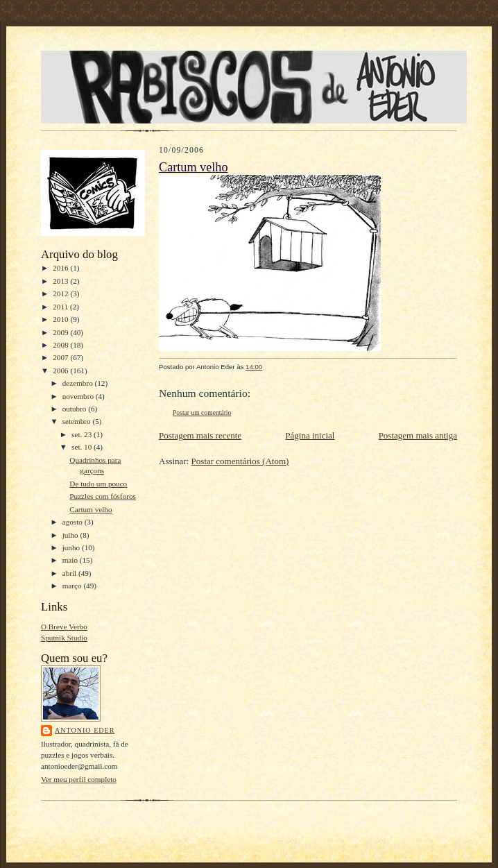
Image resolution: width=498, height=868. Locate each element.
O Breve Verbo (64, 627)
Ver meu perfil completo (79, 779)
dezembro (79, 383)
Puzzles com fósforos (103, 496)
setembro (78, 421)
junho (72, 547)
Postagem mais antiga (418, 435)
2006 (61, 371)
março (73, 586)
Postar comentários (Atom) (240, 461)
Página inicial (310, 435)
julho (71, 535)
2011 (61, 307)
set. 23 (83, 434)
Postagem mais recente (200, 435)
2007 (61, 357)
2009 (61, 332)
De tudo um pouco (98, 484)
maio (71, 560)
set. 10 (83, 447)
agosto (74, 522)
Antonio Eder (85, 730)
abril (70, 573)
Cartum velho (91, 509)
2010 (61, 319)
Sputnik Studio (64, 638)
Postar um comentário (202, 412)
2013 (61, 281)
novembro (79, 396)
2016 (61, 268)
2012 (61, 293)
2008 (61, 345)
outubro (76, 409)
